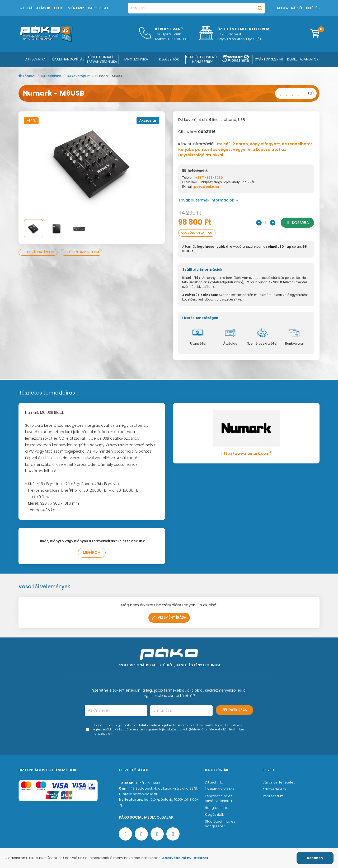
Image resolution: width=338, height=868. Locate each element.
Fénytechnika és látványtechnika (219, 798)
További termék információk (208, 200)
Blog (59, 8)
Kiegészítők (214, 815)
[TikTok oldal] (173, 834)
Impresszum (273, 796)
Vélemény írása (169, 618)
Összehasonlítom (81, 252)
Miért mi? (76, 8)
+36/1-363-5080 (209, 178)
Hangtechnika (217, 808)
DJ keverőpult (79, 76)
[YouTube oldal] (141, 834)
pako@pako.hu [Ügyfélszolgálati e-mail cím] (145, 794)
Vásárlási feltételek (279, 782)
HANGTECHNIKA (135, 59)
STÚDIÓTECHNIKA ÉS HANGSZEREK (202, 59)
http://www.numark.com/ (246, 454)
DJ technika (215, 782)
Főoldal (27, 76)
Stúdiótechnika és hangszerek (220, 824)
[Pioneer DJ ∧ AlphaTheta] (236, 59)
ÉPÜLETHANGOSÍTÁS (68, 59)
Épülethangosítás (220, 789)
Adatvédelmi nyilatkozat (185, 858)
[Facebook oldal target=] (125, 834)
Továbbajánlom (38, 252)
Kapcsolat (98, 8)
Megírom (92, 553)
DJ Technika (35, 59)
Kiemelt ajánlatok (303, 59)
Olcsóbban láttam (197, 233)
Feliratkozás (235, 710)
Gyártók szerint (269, 59)
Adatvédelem (274, 789)
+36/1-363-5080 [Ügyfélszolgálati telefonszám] (148, 783)
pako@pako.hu (206, 187)
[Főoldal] (46, 41)
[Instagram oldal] (157, 834)
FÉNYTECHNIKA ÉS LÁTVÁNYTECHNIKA (102, 59)
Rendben (315, 858)
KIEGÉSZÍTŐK (169, 59)
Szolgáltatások (34, 8)
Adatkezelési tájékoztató (159, 725)
